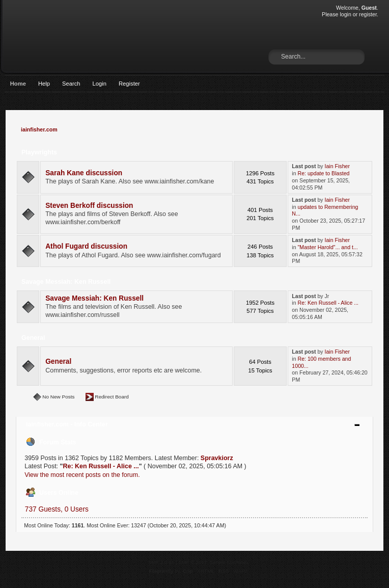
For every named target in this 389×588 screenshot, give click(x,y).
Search (71, 84)
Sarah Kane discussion (84, 173)
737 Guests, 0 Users (57, 509)
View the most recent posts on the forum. (82, 475)
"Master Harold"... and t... (328, 247)
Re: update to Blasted (324, 173)
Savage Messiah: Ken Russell (94, 298)
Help (44, 84)
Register (129, 84)
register (368, 14)
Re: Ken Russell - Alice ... (328, 303)
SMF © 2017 (193, 562)
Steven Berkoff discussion (89, 206)
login (345, 14)
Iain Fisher (337, 166)
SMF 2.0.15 (161, 562)
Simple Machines (229, 562)
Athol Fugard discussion (86, 246)
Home (18, 84)
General (58, 362)
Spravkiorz (217, 458)
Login (100, 84)
